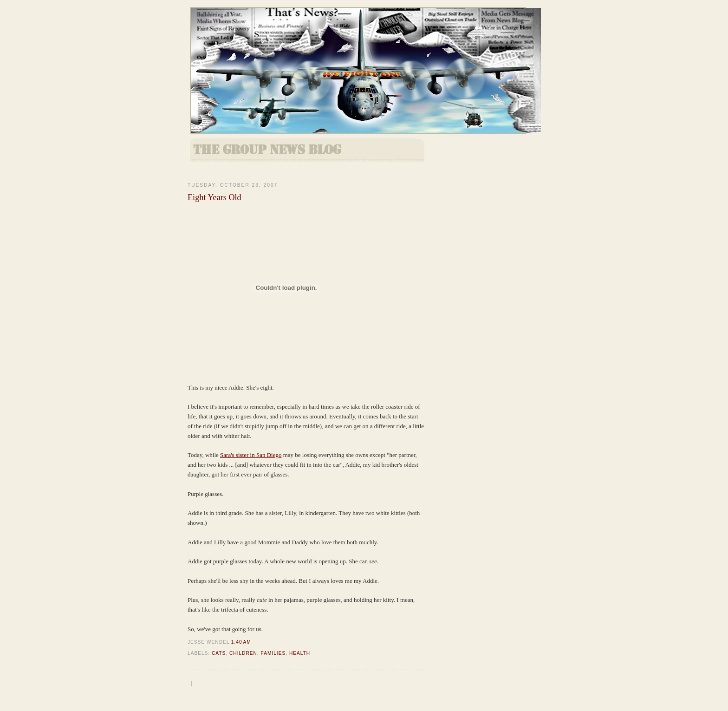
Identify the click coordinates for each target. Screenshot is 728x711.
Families (273, 653)
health (300, 653)
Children (243, 653)
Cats (219, 653)
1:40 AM (241, 642)
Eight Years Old (214, 197)
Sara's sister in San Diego (251, 455)
